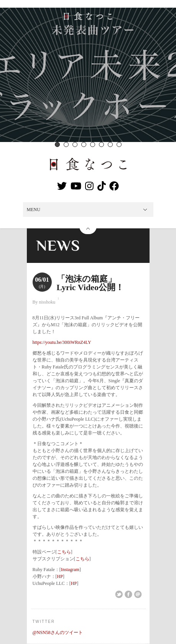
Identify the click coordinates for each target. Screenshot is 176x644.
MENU (34, 210)
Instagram (70, 570)
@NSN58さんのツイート (58, 632)
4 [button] (84, 144)
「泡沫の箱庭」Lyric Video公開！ (90, 283)
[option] (88, 75)
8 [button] (119, 144)
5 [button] (93, 144)
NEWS (58, 245)
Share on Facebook (128, 594)
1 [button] (57, 144)
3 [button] (75, 144)
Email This (138, 594)
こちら (64, 552)
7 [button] (110, 144)
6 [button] (101, 144)
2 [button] (66, 144)
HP (60, 576)
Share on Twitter (119, 594)
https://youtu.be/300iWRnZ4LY (62, 342)
